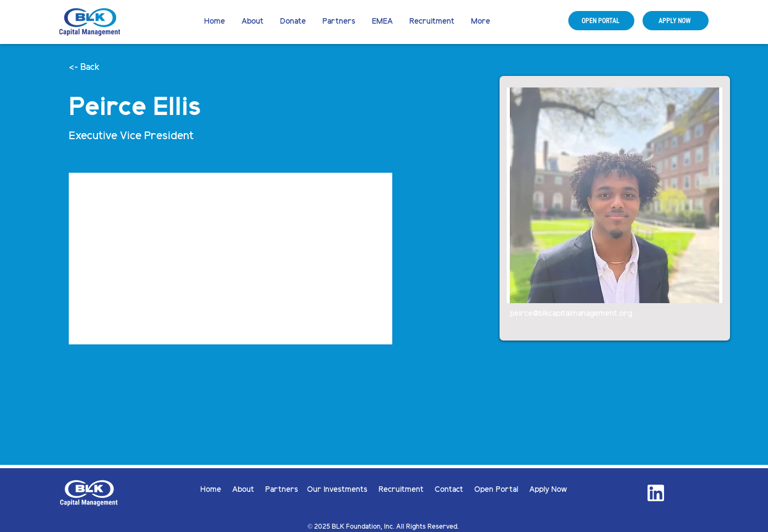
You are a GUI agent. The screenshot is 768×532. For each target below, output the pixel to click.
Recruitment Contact (426, 490)
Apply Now (548, 490)
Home (216, 490)
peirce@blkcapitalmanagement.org (571, 314)
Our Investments (343, 490)
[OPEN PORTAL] (601, 21)
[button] (293, 22)
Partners (282, 490)
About (249, 490)
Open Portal (502, 490)
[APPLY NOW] (676, 21)
